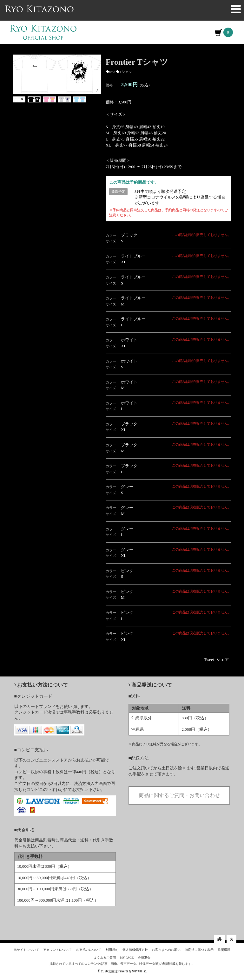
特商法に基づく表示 (199, 950)
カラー (111, 238)
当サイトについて (26, 950)
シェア (223, 662)
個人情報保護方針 (135, 950)
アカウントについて (57, 950)
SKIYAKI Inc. (139, 971)
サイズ (111, 244)
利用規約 (112, 950)
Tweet (209, 662)
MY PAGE (127, 958)
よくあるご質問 (105, 958)
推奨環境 (224, 950)
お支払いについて (89, 950)
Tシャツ (126, 75)
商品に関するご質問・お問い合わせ (179, 798)
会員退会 (144, 958)
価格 (109, 88)
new (112, 75)
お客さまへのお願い (166, 950)
